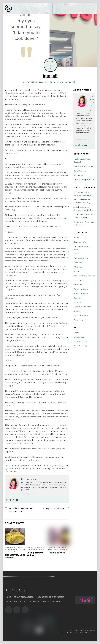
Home (8, 597)
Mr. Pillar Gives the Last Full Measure (21, 510)
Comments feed (81, 341)
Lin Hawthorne (30, 82)
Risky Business (57, 553)
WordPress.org (80, 346)
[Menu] (91, 6)
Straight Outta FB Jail (54, 508)
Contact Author (51, 601)
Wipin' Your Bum (37, 549)
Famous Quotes (81, 258)
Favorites (78, 263)
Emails (76, 254)
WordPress (71, 633)
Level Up (48, 82)
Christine (77, 222)
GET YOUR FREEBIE (86, 600)
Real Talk (71, 82)
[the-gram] (8, 610)
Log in (76, 333)
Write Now (78, 320)
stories (76, 311)
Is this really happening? (84, 276)
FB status (78, 267)
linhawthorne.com (29, 494)
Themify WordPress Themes (86, 633)
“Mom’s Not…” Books (16, 601)
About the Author (24, 597)
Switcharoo (79, 175)
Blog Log (34, 601)
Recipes (77, 302)
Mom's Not (38, 547)
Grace (41, 82)
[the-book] (25, 610)
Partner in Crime (60, 82)
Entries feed (79, 337)
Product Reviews (81, 293)
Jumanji (50, 76)
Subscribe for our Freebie (50, 597)
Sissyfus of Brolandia (82, 307)
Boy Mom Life (10, 547)
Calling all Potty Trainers (35, 554)
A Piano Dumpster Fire (84, 180)
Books (76, 238)
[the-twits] (17, 610)
